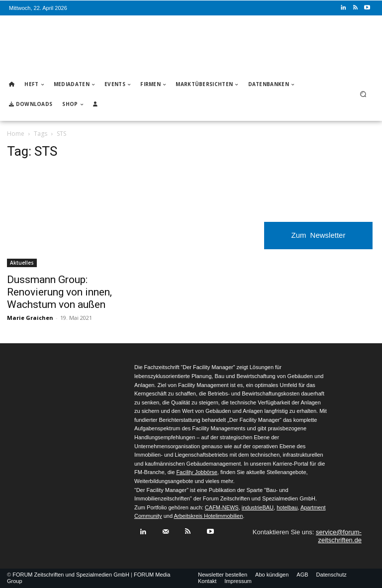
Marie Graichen (30, 318)
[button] (363, 94)
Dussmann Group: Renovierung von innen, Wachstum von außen (59, 292)
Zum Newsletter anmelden (319, 240)
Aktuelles (22, 263)
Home (16, 134)
